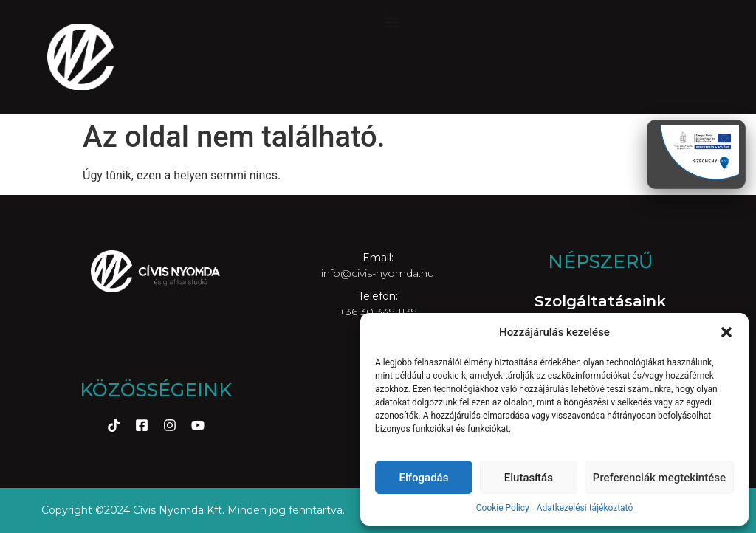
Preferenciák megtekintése (659, 478)
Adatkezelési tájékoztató (585, 508)
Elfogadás (423, 478)
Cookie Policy (503, 508)
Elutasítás (529, 478)
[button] (726, 332)
